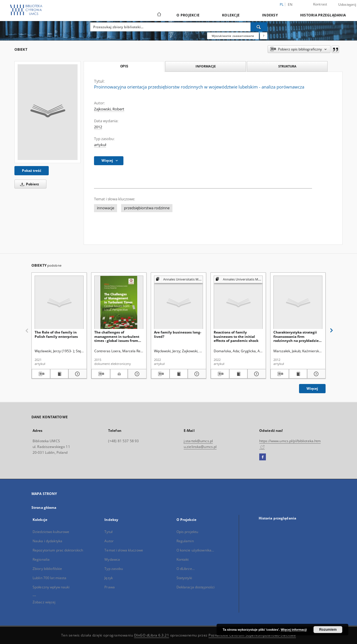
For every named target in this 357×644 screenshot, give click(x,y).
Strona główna (44, 508)
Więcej (312, 388)
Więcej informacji (294, 630)
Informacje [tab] (206, 66)
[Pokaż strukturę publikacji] (178, 279)
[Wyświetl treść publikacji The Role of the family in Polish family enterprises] (59, 374)
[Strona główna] (159, 15)
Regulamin (185, 541)
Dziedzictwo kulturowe (51, 532)
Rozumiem (328, 630)
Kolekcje (231, 15)
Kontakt (183, 559)
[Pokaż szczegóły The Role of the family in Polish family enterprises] (77, 374)
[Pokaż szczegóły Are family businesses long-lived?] (196, 374)
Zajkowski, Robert (109, 109)
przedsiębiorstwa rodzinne (147, 208)
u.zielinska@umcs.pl (200, 447)
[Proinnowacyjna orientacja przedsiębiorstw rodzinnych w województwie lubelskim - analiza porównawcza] (48, 112)
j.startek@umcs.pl (198, 441)
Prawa (110, 587)
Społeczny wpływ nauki (51, 587)
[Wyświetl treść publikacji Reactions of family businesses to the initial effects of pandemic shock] (238, 374)
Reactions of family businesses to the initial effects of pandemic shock (236, 336)
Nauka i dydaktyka (47, 541)
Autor (109, 541)
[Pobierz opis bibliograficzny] (41, 374)
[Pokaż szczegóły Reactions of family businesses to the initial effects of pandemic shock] (256, 374)
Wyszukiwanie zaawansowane (233, 36)
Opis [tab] (124, 66)
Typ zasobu (114, 569)
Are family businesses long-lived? (178, 334)
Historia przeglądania (323, 15)
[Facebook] (263, 457)
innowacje (106, 208)
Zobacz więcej (44, 602)
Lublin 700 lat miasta (50, 578)
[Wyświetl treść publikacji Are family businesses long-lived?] (179, 374)
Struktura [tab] (287, 66)
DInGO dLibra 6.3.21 (152, 635)
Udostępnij (347, 5)
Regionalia (41, 559)
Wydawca (112, 559)
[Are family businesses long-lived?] (178, 303)
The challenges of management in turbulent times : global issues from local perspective (117, 336)
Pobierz (29, 184)
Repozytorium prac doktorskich (58, 550)
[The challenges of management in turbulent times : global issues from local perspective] (119, 303)
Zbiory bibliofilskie (47, 569)
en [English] (290, 4)
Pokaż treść (32, 171)
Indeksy (270, 15)
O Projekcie (188, 15)
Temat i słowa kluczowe (124, 550)
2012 (98, 127)
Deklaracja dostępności (196, 587)
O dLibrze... (186, 569)
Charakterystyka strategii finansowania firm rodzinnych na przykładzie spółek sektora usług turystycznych (296, 336)
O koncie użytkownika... (195, 550)
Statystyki (184, 578)
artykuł (100, 145)
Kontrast (320, 4)
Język (109, 578)
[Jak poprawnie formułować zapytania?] (264, 36)
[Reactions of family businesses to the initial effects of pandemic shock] (238, 303)
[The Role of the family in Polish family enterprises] (59, 303)
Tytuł (108, 532)
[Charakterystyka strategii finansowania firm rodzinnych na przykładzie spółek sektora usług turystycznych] (298, 303)
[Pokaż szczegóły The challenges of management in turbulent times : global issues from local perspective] (136, 374)
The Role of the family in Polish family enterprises (56, 334)
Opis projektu (187, 532)
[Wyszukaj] (259, 27)
